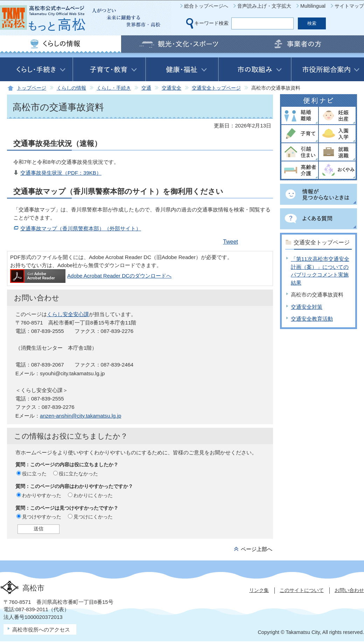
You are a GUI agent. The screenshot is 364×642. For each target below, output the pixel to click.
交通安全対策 (307, 307)
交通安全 (171, 88)
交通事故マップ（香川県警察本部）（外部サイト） (81, 228)
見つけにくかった (93, 517)
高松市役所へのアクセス (41, 630)
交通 (146, 88)
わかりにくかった (93, 495)
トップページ (31, 88)
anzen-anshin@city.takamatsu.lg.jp (80, 416)
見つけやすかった (42, 517)
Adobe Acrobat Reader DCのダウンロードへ (91, 276)
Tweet (230, 242)
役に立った (34, 474)
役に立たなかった (78, 474)
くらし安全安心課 (68, 314)
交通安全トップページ (216, 88)
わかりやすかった (42, 495)
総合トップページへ (206, 6)
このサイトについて (302, 590)
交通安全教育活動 (312, 319)
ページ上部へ (257, 549)
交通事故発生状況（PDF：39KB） (61, 173)
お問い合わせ (349, 590)
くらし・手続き (114, 88)
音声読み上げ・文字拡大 (264, 6)
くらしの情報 (71, 88)
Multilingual (313, 6)
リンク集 (259, 590)
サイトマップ (349, 6)
